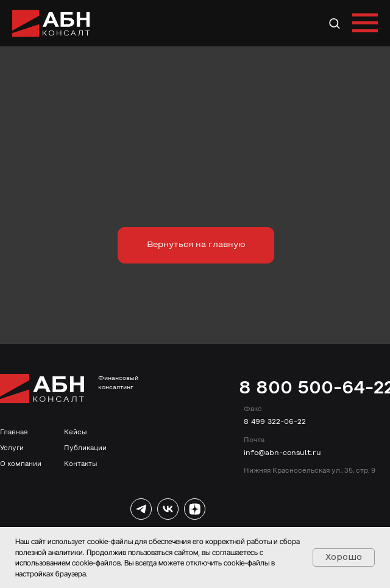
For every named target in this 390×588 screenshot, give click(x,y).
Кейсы (75, 432)
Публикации (85, 448)
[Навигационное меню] (365, 23)
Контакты (80, 464)
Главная (14, 432)
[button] (334, 23)
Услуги (12, 448)
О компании (21, 464)
